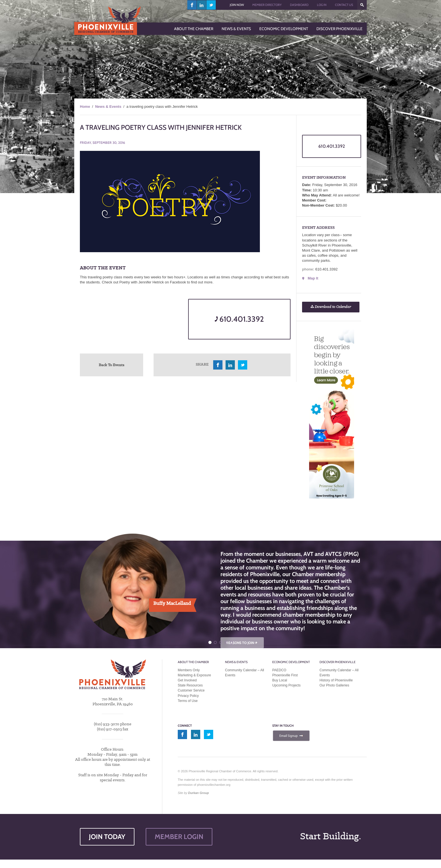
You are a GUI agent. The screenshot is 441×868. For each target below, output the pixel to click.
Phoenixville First (285, 675)
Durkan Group (199, 793)
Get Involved (187, 680)
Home (85, 107)
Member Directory (267, 5)
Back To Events (112, 365)
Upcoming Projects (286, 685)
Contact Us (344, 5)
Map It (313, 278)
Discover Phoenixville (337, 662)
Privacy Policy (188, 696)
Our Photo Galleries (334, 685)
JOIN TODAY (107, 837)
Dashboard (299, 5)
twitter (211, 5)
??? (362, 5)
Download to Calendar (331, 307)
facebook (192, 5)
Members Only (189, 670)
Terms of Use (188, 701)
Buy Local (280, 680)
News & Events (108, 107)
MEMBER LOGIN (179, 837)
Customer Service (191, 690)
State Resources (190, 685)
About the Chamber (193, 662)
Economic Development (291, 662)
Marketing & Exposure (194, 675)
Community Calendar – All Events (245, 673)
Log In (322, 5)
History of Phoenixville (336, 680)
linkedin (202, 5)
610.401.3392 (239, 319)
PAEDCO (279, 670)
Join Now (237, 5)
